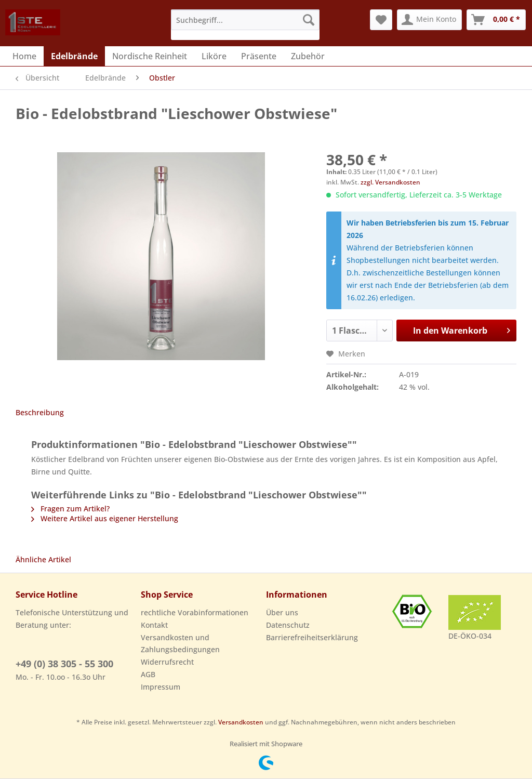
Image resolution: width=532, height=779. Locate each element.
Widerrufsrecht (167, 662)
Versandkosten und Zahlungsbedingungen (180, 644)
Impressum (161, 687)
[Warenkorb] (496, 20)
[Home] (24, 56)
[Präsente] (259, 56)
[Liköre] (214, 56)
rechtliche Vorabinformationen (195, 612)
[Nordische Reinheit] (150, 56)
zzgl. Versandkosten (390, 182)
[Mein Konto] (429, 20)
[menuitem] (245, 25)
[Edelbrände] (74, 56)
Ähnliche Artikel (43, 559)
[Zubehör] (308, 56)
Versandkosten (241, 722)
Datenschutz (288, 625)
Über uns (282, 612)
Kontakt (154, 625)
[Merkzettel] (381, 20)
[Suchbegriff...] (245, 20)
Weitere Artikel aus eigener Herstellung (105, 518)
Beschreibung (40, 412)
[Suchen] (309, 20)
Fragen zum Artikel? (70, 509)
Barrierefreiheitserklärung (312, 637)
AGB (148, 674)
